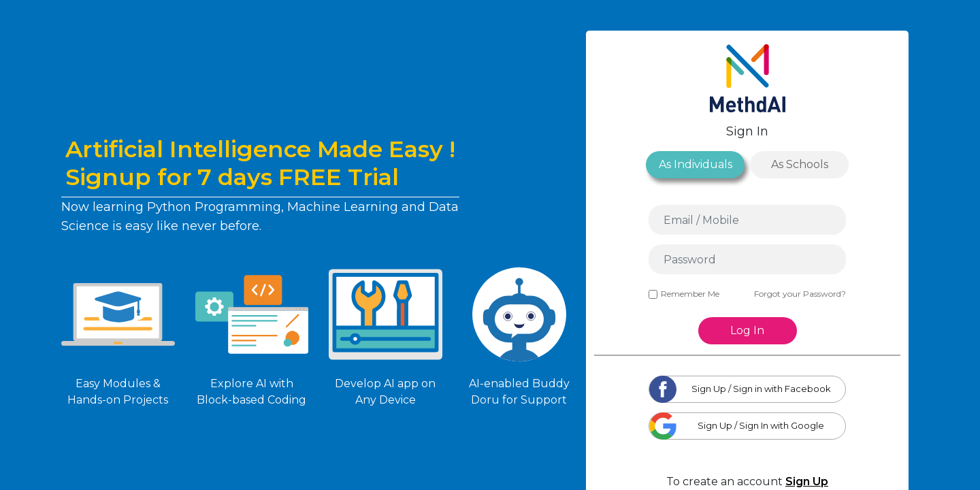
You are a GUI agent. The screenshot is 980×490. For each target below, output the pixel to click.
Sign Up (807, 481)
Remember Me (684, 294)
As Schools (800, 164)
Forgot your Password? (800, 294)
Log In (747, 330)
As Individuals (696, 164)
